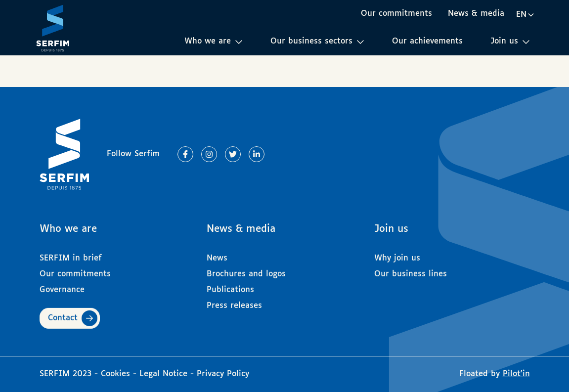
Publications (230, 285)
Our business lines (411, 270)
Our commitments (396, 14)
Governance (62, 285)
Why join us (397, 254)
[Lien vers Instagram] (209, 154)
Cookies (117, 374)
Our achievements (427, 41)
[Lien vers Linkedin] (257, 154)
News (217, 254)
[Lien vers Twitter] (233, 154)
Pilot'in (516, 374)
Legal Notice (163, 374)
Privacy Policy (223, 374)
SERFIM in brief (71, 254)
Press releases (234, 301)
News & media (476, 14)
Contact (63, 314)
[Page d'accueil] (53, 28)
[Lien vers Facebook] (185, 154)
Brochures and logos (246, 270)
